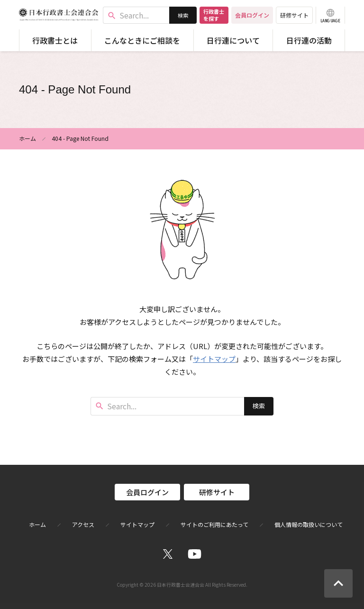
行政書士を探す (214, 15)
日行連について (233, 40)
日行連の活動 (309, 40)
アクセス (83, 525)
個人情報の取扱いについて (309, 525)
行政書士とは (55, 40)
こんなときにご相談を (142, 40)
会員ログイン (252, 15)
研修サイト (294, 15)
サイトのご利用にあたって (214, 525)
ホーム (27, 138)
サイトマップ (214, 359)
